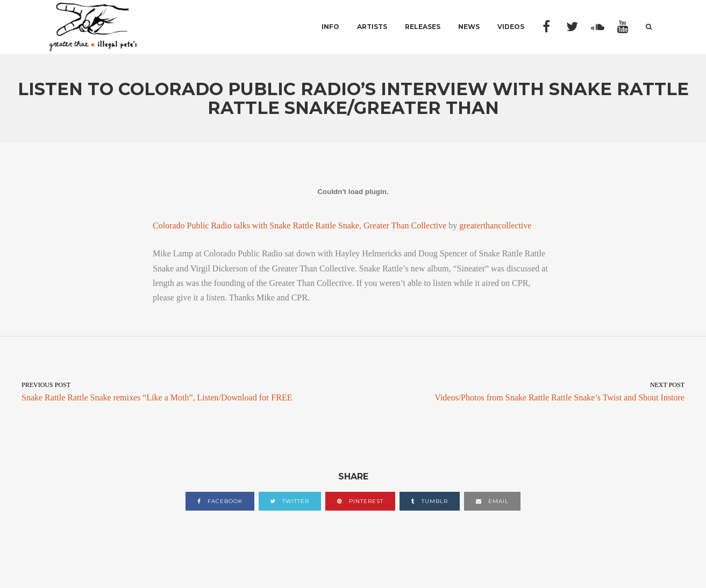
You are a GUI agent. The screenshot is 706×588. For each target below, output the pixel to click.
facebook (220, 501)
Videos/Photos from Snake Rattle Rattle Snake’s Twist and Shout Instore (530, 391)
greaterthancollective (495, 225)
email (492, 501)
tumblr (430, 501)
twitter (290, 501)
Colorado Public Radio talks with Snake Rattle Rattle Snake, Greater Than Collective (299, 225)
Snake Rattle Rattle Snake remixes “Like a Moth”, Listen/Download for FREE (177, 391)
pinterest (360, 501)
